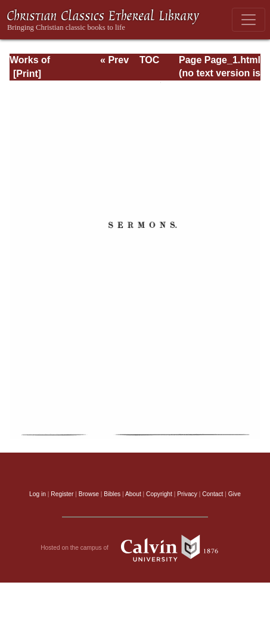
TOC (149, 60)
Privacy (187, 494)
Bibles (112, 494)
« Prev (114, 60)
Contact (212, 494)
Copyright (159, 494)
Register (62, 494)
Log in (38, 494)
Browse (89, 494)
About (133, 494)
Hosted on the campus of (135, 548)
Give (235, 494)
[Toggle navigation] (249, 20)
